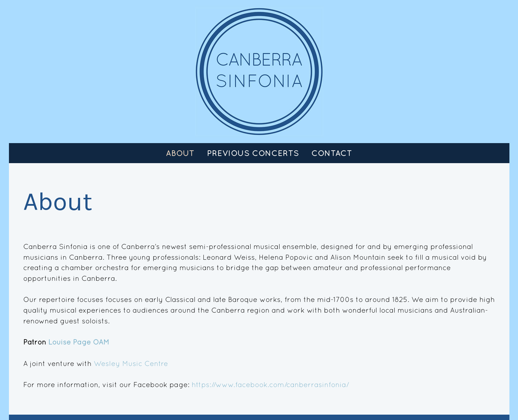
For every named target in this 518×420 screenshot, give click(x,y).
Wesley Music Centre (131, 363)
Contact (332, 153)
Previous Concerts (253, 153)
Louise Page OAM (79, 342)
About (180, 153)
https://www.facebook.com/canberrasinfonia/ (270, 384)
